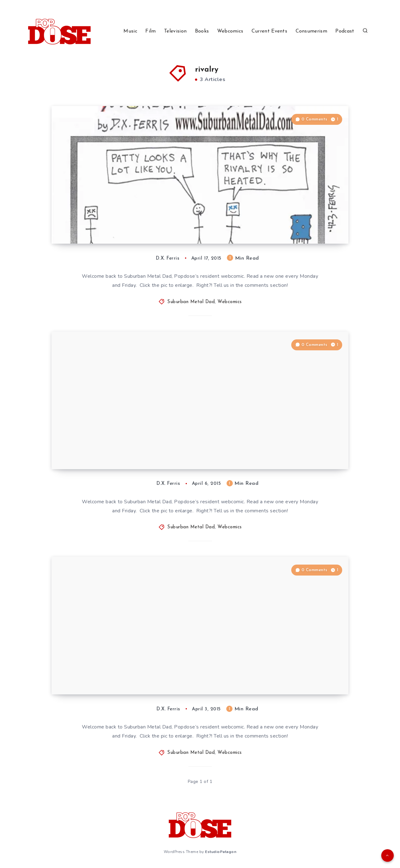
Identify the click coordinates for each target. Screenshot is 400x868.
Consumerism (311, 31)
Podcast (345, 31)
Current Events (269, 31)
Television (175, 31)
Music (130, 31)
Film (150, 31)
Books (202, 31)
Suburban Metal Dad (191, 302)
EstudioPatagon (221, 852)
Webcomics (230, 31)
